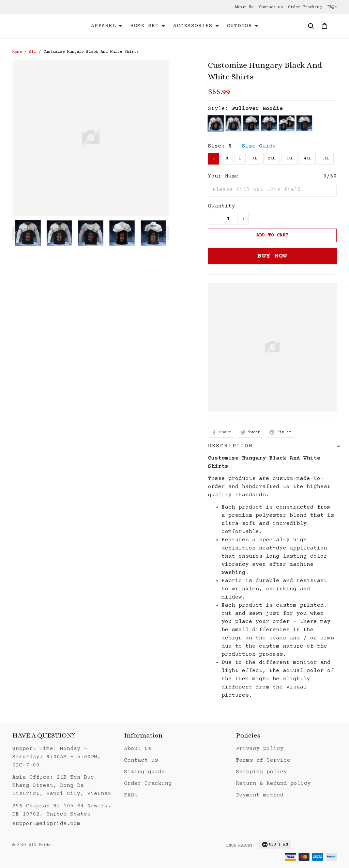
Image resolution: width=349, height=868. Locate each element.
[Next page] (166, 233)
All (33, 52)
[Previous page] (16, 233)
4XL (308, 159)
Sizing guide (145, 772)
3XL (290, 159)
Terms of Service (263, 760)
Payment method (260, 795)
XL (255, 159)
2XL (271, 159)
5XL (326, 159)
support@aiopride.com (46, 824)
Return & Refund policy (273, 784)
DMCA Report (239, 846)
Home (17, 52)
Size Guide (259, 146)
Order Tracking (305, 7)
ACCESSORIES (196, 26)
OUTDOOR (243, 26)
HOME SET (148, 26)
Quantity (222, 206)
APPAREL (107, 26)
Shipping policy (261, 772)
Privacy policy (260, 749)
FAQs (332, 7)
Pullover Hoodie (257, 109)
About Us (244, 7)
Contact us (271, 7)
